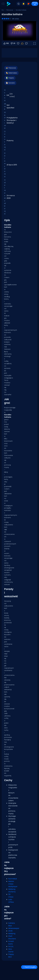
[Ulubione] (18, 43)
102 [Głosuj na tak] (6, 43)
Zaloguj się (35, 4)
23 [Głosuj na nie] (13, 43)
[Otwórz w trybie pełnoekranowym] (34, 43)
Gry (3, 10)
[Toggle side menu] (3, 4)
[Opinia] (26, 43)
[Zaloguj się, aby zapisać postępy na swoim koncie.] (22, 43)
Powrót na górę (29, 967)
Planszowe (10, 10)
